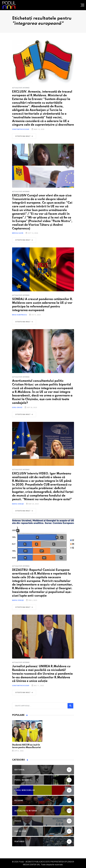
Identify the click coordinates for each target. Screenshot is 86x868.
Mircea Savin (18, 233)
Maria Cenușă (18, 504)
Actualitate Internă (21, 88)
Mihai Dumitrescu (20, 315)
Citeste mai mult (25, 136)
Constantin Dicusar (21, 129)
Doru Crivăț (17, 408)
